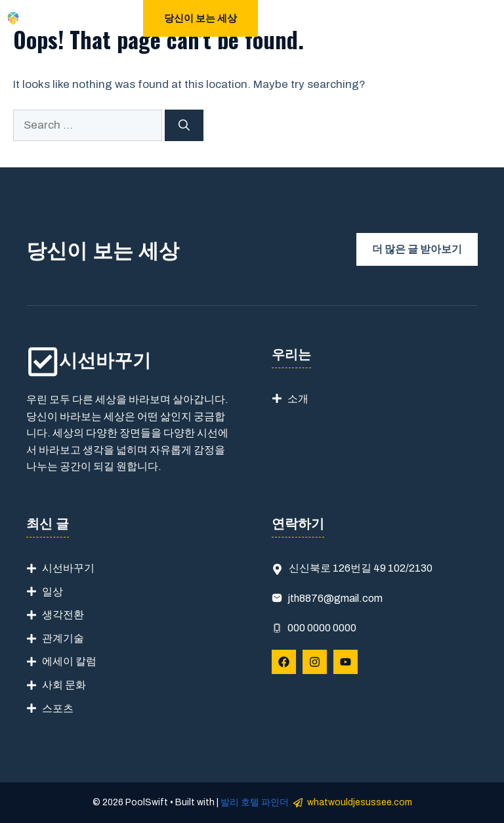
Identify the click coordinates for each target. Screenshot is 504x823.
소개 (298, 399)
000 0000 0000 (322, 628)
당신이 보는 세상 (200, 18)
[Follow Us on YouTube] (346, 662)
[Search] (184, 125)
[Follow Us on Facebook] (284, 662)
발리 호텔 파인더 (255, 802)
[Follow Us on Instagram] (315, 662)
